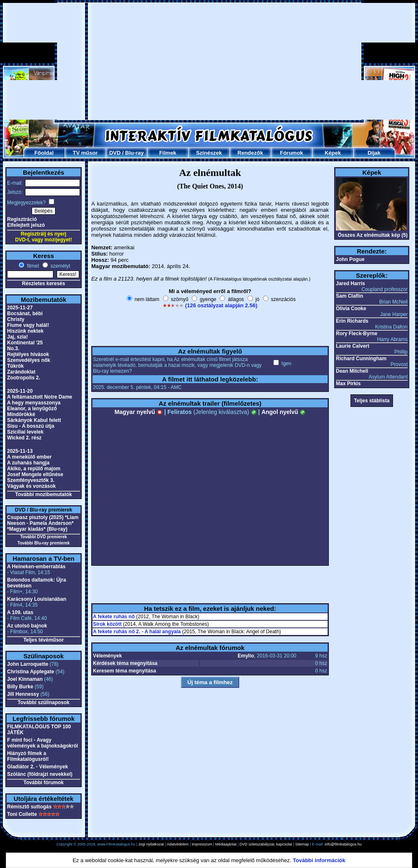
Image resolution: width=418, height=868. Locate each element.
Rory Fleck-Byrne (357, 334)
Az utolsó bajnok (27, 626)
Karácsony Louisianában (37, 599)
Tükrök (15, 366)
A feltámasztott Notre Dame (40, 397)
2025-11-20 (20, 391)
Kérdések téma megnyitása (125, 663)
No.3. (13, 349)
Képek (333, 153)
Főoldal (44, 153)
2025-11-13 (20, 451)
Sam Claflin (349, 296)
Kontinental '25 (25, 343)
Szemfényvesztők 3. (31, 480)
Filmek (168, 153)
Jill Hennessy (23, 694)
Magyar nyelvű (139, 412)
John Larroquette (28, 664)
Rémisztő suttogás (29, 807)
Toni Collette (22, 814)
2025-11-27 (20, 308)
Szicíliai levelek (25, 432)
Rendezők (250, 153)
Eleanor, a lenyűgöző (32, 409)
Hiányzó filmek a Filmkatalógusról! (28, 756)
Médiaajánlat (226, 844)
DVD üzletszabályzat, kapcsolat (266, 844)
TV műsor (85, 153)
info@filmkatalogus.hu (343, 844)
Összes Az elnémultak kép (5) (373, 235)
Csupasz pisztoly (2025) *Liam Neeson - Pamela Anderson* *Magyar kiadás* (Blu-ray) (43, 523)
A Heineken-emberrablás (36, 567)
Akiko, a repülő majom (34, 469)
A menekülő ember (29, 457)
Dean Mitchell (352, 371)
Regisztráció (22, 219)
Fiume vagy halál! (28, 325)
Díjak (374, 153)
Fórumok (292, 153)
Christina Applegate (31, 672)
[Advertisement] (194, 61)
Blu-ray (134, 153)
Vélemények (107, 656)
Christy (16, 319)
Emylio (246, 656)
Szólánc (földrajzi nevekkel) (40, 774)
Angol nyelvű (283, 412)
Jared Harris (350, 283)
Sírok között (107, 624)
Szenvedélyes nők (29, 360)
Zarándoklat (21, 372)
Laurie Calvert (353, 346)
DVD (115, 153)
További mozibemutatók (43, 494)
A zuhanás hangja (28, 463)
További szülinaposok (43, 702)
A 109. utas (20, 612)
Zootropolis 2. (24, 378)
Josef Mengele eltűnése (35, 474)
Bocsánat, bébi (25, 314)
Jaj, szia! (18, 337)
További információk (319, 860)
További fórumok (43, 783)
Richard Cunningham (361, 359)
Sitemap (302, 844)
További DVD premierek (43, 537)
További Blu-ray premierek (44, 543)
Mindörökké (21, 414)
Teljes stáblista (372, 401)
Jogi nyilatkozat (151, 844)
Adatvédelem (178, 844)
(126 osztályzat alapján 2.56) (221, 305)
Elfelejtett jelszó (26, 225)
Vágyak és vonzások (31, 486)
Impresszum (202, 844)
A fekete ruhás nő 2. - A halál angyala (137, 632)
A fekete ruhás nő (114, 617)
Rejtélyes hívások (28, 354)
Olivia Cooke (351, 309)
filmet (32, 266)
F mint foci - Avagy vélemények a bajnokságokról (43, 743)
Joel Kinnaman (25, 679)
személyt (60, 266)
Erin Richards (352, 321)
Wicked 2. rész (24, 438)
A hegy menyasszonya (34, 403)
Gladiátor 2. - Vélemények (38, 767)
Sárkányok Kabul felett (34, 420)
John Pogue (350, 259)
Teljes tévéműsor (44, 640)
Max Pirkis (348, 384)
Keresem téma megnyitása (124, 671)
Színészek (209, 153)
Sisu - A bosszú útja (31, 426)
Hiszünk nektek (25, 331)
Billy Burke (20, 687)
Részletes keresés (44, 283)
